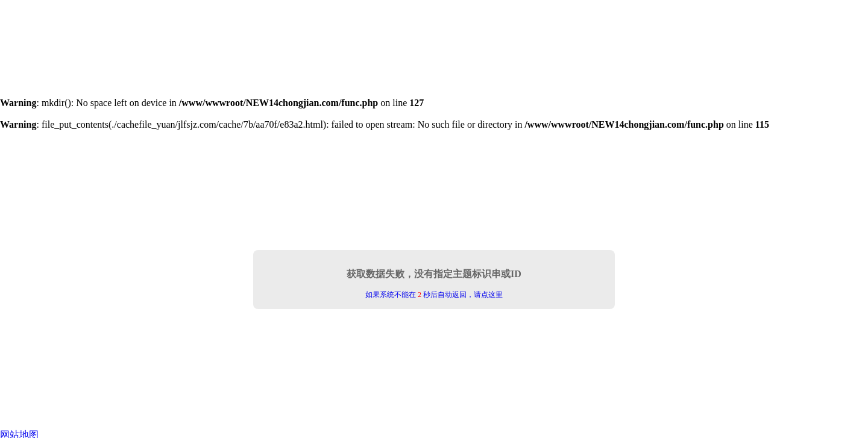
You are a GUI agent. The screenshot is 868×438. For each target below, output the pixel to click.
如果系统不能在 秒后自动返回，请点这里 (434, 295)
